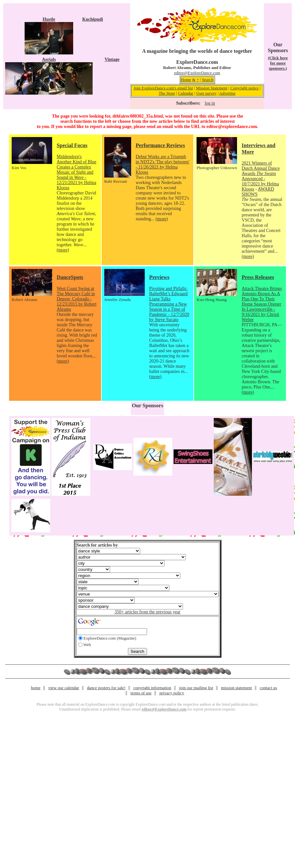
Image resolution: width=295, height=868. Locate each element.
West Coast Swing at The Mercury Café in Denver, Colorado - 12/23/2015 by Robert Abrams (77, 299)
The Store (167, 93)
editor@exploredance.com (232, 127)
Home (186, 80)
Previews (159, 277)
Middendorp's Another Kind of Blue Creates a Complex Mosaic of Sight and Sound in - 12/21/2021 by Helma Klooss (76, 172)
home (36, 688)
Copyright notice (244, 88)
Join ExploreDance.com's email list (163, 88)
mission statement (236, 688)
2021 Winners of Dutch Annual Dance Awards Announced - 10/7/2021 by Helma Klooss (261, 176)
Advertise (227, 93)
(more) (63, 250)
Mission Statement (212, 88)
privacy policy (172, 693)
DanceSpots (70, 277)
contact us (268, 688)
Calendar (186, 93)
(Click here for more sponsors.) (278, 63)
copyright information (152, 688)
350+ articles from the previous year (147, 612)
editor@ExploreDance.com (197, 73)
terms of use (141, 693)
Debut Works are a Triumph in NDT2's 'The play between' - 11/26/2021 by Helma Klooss (163, 164)
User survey (206, 93)
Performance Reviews (160, 145)
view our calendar (64, 688)
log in (210, 103)
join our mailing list (196, 688)
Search (207, 80)
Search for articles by (97, 545)
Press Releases (258, 277)
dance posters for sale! (106, 688)
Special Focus (72, 145)
